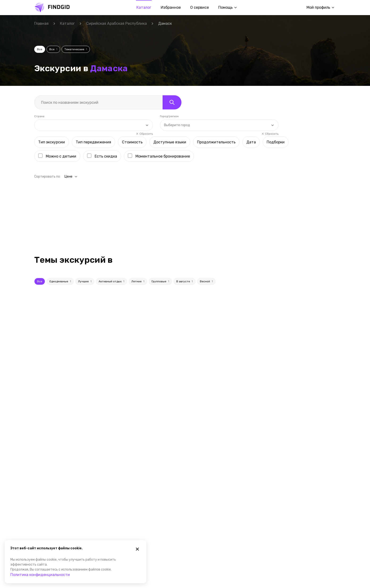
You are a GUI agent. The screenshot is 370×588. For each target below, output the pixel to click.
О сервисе (200, 7)
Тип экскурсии (52, 108)
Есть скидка (106, 122)
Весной (206, 247)
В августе (185, 247)
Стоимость (132, 108)
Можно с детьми (61, 122)
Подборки (276, 108)
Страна (39, 82)
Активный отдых (111, 247)
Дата (251, 108)
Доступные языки (170, 108)
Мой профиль (318, 7)
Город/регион (169, 82)
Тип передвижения (93, 108)
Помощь (225, 7)
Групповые (160, 247)
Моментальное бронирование (163, 122)
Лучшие (85, 247)
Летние (138, 247)
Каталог (144, 7)
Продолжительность (216, 108)
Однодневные (60, 247)
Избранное (171, 7)
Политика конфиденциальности (40, 575)
